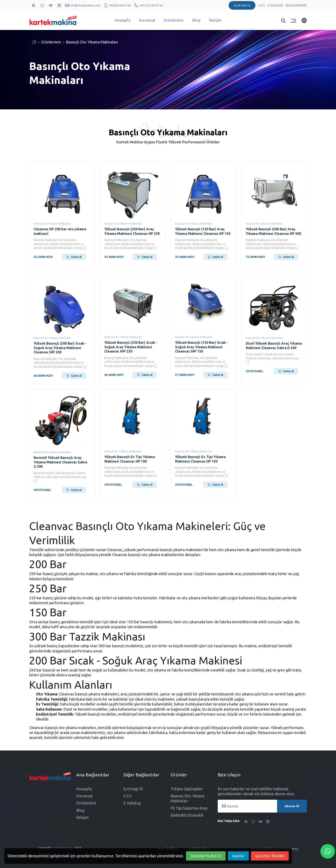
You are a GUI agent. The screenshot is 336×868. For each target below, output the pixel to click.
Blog (196, 20)
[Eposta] (262, 806)
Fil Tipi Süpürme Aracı (189, 808)
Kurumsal (147, 20)
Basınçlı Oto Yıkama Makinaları (92, 42)
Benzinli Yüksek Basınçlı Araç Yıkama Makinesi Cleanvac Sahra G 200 (60, 462)
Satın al (74, 257)
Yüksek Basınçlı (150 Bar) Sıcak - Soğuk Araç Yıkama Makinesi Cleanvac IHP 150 (202, 347)
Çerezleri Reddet (270, 856)
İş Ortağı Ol (133, 789)
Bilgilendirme (296, 5)
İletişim (215, 20)
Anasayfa (122, 20)
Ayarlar (238, 856)
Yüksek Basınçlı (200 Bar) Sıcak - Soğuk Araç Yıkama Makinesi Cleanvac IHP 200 (60, 348)
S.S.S (262, 5)
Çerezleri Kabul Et (206, 856)
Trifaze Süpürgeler (187, 789)
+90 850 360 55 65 (120, 5)
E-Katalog (276, 5)
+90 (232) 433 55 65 (151, 5)
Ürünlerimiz (174, 20)
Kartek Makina (62, 848)
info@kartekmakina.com (85, 5)
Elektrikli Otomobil (187, 815)
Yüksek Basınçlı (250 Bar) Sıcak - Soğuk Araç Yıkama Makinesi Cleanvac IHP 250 (131, 347)
